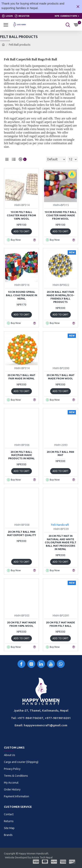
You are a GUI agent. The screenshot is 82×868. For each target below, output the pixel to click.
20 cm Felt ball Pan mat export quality (22, 533)
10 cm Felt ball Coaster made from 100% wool (21, 215)
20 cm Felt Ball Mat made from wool (61, 377)
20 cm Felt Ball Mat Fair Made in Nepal (21, 377)
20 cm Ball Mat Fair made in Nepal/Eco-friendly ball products (60, 297)
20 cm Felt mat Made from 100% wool (22, 624)
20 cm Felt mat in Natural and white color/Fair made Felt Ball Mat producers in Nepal (61, 543)
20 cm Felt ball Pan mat (60, 453)
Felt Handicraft (60, 525)
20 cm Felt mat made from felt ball (60, 624)
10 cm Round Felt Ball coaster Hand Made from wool (61, 215)
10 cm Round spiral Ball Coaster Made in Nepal (22, 295)
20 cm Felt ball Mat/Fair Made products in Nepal (22, 455)
